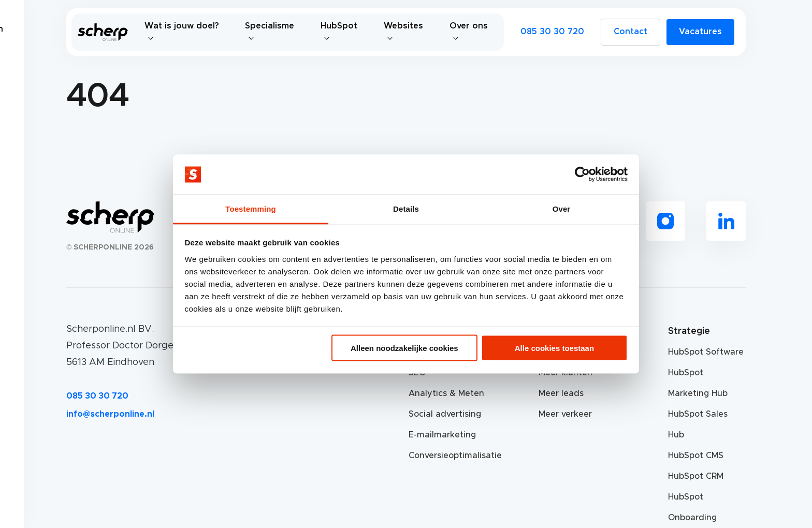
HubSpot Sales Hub (698, 424)
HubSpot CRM (696, 476)
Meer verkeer (565, 414)
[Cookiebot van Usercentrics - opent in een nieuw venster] (582, 174)
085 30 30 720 (552, 32)
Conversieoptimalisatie (447, 456)
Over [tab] (562, 208)
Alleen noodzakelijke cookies (404, 348)
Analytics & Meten (446, 393)
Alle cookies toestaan (554, 348)
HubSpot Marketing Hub (698, 383)
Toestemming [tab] (251, 208)
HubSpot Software (706, 352)
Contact (630, 32)
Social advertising (445, 414)
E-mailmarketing (442, 435)
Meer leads (561, 393)
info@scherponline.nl (110, 414)
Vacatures (700, 32)
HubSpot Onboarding (692, 507)
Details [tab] (406, 208)
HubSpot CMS (696, 456)
